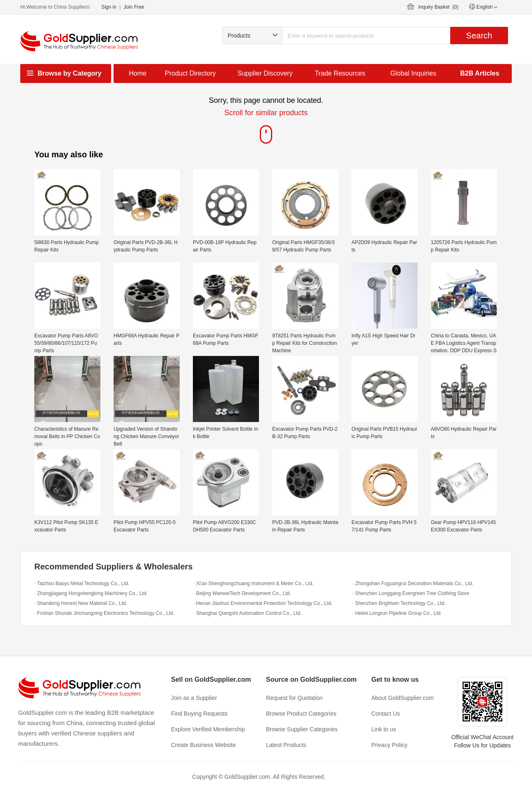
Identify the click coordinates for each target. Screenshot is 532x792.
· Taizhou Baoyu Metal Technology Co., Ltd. (82, 583)
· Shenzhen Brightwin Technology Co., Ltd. (399, 603)
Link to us (384, 729)
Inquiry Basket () (438, 7)
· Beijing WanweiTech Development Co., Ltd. (242, 593)
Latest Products (286, 745)
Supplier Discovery (265, 73)
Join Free (134, 7)
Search (479, 36)
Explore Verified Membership (208, 729)
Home (138, 73)
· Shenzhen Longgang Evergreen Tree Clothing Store (411, 593)
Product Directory (190, 73)
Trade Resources (340, 73)
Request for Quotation (294, 698)
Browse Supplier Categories (302, 729)
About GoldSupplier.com (403, 698)
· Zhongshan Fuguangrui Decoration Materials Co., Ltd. (413, 583)
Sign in (109, 7)
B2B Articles (480, 73)
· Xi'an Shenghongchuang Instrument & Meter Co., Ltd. (253, 583)
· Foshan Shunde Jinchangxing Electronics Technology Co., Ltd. (104, 613)
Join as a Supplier (194, 698)
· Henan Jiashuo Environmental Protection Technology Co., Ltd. (263, 603)
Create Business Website (203, 745)
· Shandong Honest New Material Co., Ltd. (81, 603)
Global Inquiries (413, 73)
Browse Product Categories (301, 714)
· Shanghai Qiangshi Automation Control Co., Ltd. (247, 613)
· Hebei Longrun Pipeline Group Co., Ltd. (397, 613)
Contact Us (386, 714)
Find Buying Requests (199, 714)
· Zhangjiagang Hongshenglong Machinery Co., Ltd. (91, 593)
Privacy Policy (389, 745)
